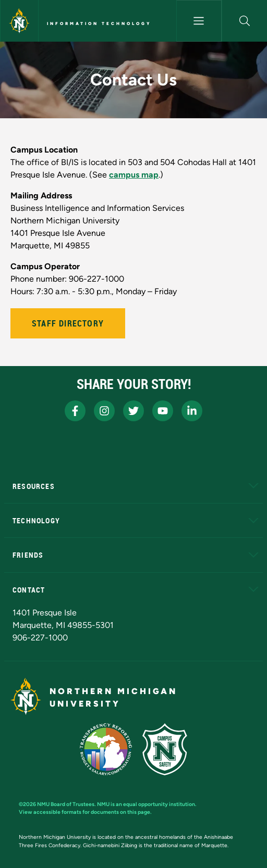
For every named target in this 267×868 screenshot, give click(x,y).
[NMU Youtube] (163, 411)
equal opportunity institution (159, 804)
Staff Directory (68, 323)
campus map (134, 175)
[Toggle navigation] (199, 21)
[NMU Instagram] (104, 411)
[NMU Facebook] (75, 411)
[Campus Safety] (165, 749)
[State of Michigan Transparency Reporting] (106, 749)
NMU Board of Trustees (66, 804)
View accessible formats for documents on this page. (85, 812)
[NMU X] (133, 411)
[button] (245, 21)
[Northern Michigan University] (19, 21)
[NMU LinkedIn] (192, 411)
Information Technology (99, 23)
